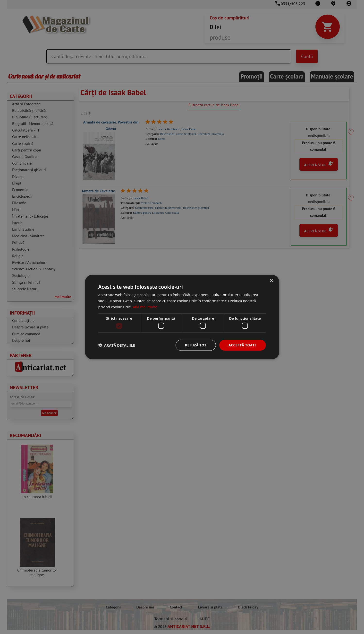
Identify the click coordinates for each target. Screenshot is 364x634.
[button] (117, 345)
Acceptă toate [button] (243, 345)
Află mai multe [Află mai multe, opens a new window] (145, 307)
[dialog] (182, 317)
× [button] (271, 281)
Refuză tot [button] (196, 345)
